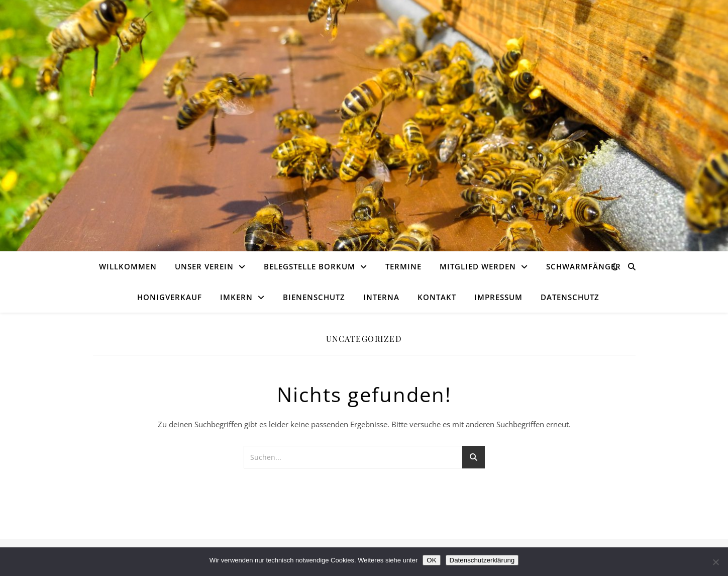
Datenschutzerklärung (482, 560)
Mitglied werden (478, 266)
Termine (403, 266)
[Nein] (715, 562)
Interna (381, 297)
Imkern (236, 297)
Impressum (498, 297)
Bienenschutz (314, 297)
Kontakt (437, 297)
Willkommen (128, 266)
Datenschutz (570, 297)
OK (431, 560)
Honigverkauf (170, 297)
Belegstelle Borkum (309, 266)
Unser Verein (204, 266)
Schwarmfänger (584, 266)
